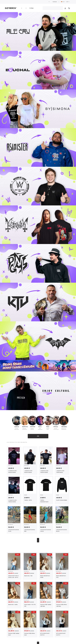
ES (63, 2)
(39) (38, 436)
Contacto (55, 2)
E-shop (32, 8)
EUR (67, 2)
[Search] (53, 8)
